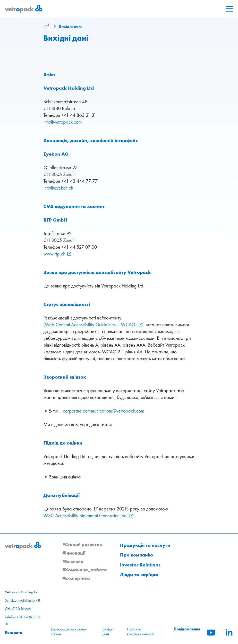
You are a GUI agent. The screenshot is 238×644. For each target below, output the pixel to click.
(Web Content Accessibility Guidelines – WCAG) (90, 325)
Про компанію (136, 555)
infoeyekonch (58, 188)
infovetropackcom (63, 122)
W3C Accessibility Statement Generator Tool (85, 516)
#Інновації (74, 553)
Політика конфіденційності (140, 631)
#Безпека (73, 561)
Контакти (13, 632)
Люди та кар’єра (139, 574)
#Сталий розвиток (82, 544)
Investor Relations (140, 565)
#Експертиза (76, 578)
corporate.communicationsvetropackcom (104, 411)
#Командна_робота (85, 570)
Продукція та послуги (145, 545)
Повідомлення (187, 629)
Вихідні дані (70, 26)
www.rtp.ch (54, 254)
